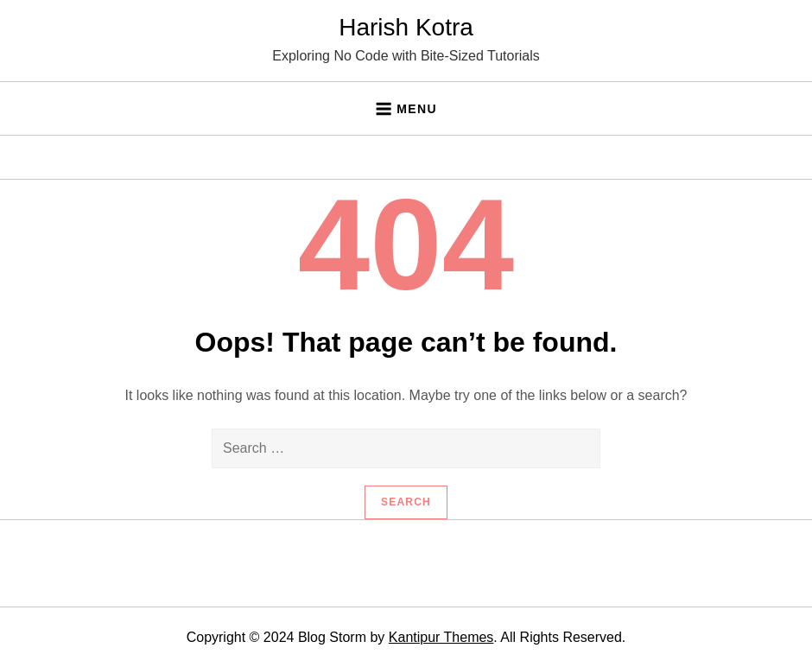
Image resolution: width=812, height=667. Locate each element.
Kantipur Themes (441, 637)
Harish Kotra (406, 27)
